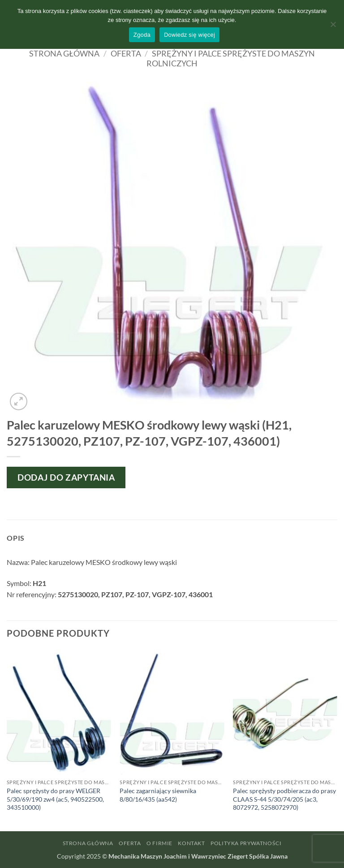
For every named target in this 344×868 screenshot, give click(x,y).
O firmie (159, 843)
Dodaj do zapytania (66, 477)
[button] (19, 401)
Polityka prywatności (246, 843)
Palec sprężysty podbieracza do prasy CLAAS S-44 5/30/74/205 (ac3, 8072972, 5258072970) (284, 799)
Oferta (126, 53)
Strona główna (64, 53)
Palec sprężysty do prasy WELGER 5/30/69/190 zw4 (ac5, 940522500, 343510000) (55, 799)
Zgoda (142, 35)
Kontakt (191, 843)
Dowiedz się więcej (189, 35)
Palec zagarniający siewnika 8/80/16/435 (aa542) (158, 795)
